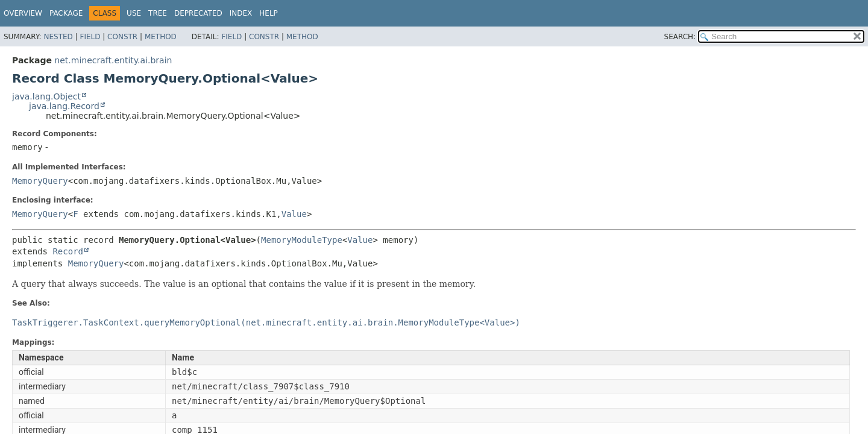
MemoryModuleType (302, 240)
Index (241, 13)
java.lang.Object (46, 96)
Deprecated (198, 13)
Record (68, 251)
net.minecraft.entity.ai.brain (113, 60)
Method (161, 37)
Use (134, 13)
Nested (58, 37)
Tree (158, 13)
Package (66, 13)
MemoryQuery (40, 181)
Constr (122, 37)
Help (269, 13)
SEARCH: (680, 37)
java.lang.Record (64, 106)
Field (90, 37)
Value (294, 214)
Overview (23, 13)
